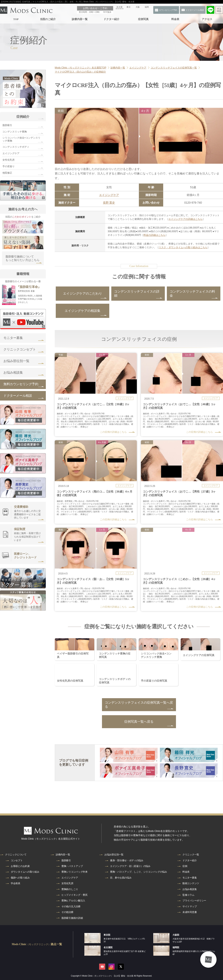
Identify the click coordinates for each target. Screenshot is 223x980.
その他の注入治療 (71, 906)
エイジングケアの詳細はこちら (185, 219)
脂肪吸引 (7, 125)
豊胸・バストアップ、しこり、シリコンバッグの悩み (139, 872)
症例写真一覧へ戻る (139, 722)
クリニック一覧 (191, 855)
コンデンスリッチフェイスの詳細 (137, 293)
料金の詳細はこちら (154, 235)
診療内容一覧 (79, 19)
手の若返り (9, 166)
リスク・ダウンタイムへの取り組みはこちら (183, 247)
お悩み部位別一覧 (16, 361)
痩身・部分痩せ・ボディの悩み (127, 860)
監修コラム (188, 895)
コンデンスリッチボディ (16, 147)
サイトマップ (190, 906)
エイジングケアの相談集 (83, 311)
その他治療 (67, 912)
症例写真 (143, 19)
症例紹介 (23, 117)
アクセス (207, 19)
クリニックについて (16, 855)
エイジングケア (109, 195)
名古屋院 (108, 947)
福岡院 (176, 947)
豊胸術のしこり (70, 889)
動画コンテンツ (191, 883)
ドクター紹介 (111, 19)
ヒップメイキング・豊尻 (75, 895)
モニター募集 (13, 338)
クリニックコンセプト (20, 349)
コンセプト (17, 860)
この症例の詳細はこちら (113, 432)
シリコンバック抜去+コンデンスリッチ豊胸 (21, 139)
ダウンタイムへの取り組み (25, 872)
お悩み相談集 (13, 372)
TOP (16, 19)
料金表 (175, 19)
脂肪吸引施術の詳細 (72, 918)
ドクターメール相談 (18, 396)
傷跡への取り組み (20, 878)
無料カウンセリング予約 (21, 384)
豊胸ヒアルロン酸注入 (73, 901)
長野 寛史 (109, 203)
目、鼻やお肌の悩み (121, 878)
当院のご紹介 (48, 19)
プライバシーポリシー (194, 901)
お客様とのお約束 (20, 866)
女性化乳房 (9, 160)
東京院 (107, 935)
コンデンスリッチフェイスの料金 (192, 293)
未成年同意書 (190, 912)
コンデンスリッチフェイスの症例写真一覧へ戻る (139, 705)
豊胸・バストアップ (72, 866)
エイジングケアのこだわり (83, 293)
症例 (185, 866)
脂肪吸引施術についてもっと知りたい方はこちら (23, 258)
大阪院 (176, 935)
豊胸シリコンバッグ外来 (75, 872)
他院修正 (7, 173)
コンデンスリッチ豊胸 (15, 132)
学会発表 (16, 883)
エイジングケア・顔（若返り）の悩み (130, 866)
